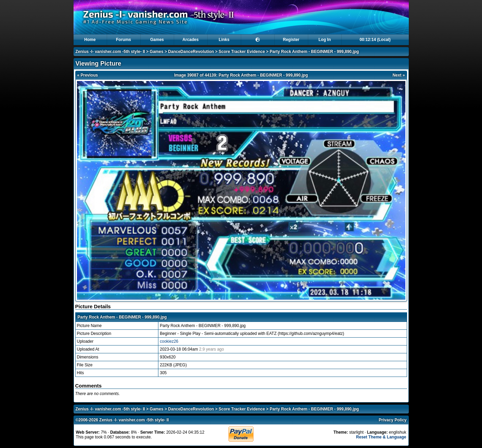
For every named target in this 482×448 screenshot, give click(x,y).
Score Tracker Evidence (242, 52)
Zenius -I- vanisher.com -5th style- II (110, 52)
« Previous (88, 75)
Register (291, 40)
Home (90, 40)
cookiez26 (169, 341)
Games (157, 40)
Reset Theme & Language (381, 437)
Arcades (190, 40)
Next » (399, 75)
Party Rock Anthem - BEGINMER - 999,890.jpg (314, 52)
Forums (123, 40)
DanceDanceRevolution (191, 52)
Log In (325, 40)
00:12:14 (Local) (375, 40)
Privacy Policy (393, 420)
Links (224, 40)
